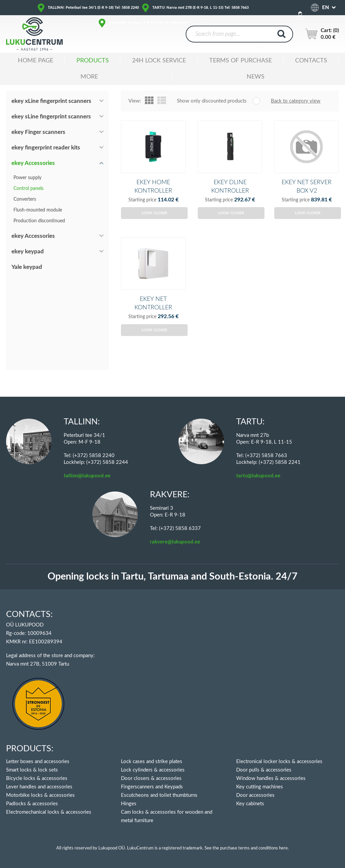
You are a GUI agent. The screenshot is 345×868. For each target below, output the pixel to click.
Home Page (36, 61)
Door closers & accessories (151, 778)
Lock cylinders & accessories (153, 770)
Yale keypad (27, 267)
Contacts (311, 61)
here (283, 848)
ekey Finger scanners (38, 132)
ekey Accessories (33, 163)
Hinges (129, 804)
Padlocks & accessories (32, 804)
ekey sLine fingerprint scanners (51, 117)
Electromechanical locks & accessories (49, 812)
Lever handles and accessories (39, 787)
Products (93, 61)
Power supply (27, 178)
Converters (25, 199)
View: (135, 101)
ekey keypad (28, 251)
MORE (89, 77)
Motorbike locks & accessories (40, 795)
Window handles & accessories (271, 778)
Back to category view (296, 101)
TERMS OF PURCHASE (241, 61)
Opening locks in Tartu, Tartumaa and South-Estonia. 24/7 (172, 577)
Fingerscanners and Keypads (152, 787)
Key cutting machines (260, 787)
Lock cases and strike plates (152, 762)
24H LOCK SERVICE (159, 61)
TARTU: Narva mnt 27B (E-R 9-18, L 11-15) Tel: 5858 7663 (200, 8)
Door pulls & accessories (264, 770)
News (256, 77)
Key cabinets (250, 804)
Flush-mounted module (38, 210)
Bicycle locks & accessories (37, 778)
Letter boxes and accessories (38, 762)
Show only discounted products (212, 101)
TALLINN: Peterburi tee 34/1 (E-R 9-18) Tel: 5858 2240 (93, 8)
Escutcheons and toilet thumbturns (159, 795)
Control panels (28, 189)
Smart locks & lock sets (32, 770)
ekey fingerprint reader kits (46, 148)
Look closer (154, 224)
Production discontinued (39, 221)
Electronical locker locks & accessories (279, 762)
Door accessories (255, 795)
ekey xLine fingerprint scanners (51, 101)
